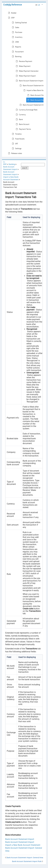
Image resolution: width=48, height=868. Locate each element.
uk (39, 5)
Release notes (15, 153)
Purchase (17, 32)
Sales (15, 27)
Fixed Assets (18, 139)
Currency (20, 115)
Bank (19, 119)
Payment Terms (23, 129)
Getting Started (19, 23)
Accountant (17, 52)
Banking (16, 56)
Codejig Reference (13, 5)
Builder (12, 13)
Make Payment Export (25, 76)
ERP (11, 18)
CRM (15, 42)
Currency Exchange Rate (26, 110)
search (25, 168)
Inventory (17, 37)
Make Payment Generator (27, 71)
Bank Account (22, 124)
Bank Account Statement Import (29, 81)
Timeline (16, 134)
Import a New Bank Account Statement (23, 845)
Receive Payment (23, 61)
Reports (16, 47)
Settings (16, 148)
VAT (14, 144)
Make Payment (23, 66)
